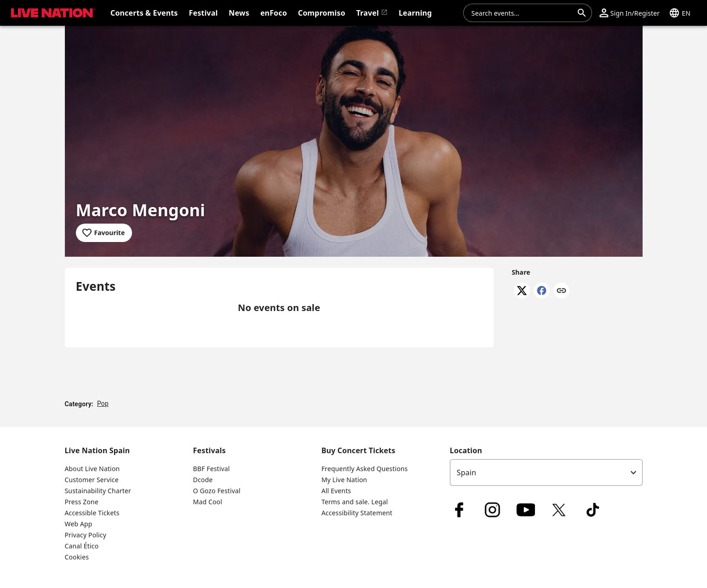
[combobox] (522, 13)
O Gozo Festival (217, 491)
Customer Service (92, 480)
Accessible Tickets (92, 513)
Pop (103, 404)
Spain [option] (466, 473)
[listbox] (546, 473)
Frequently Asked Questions (365, 469)
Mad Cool (208, 502)
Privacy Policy (86, 535)
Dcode (203, 480)
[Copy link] (561, 291)
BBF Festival (212, 469)
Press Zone (82, 502)
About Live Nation (92, 469)
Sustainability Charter (98, 491)
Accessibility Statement (357, 513)
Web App (79, 524)
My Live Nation (344, 480)
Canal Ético (82, 546)
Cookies (77, 557)
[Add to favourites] (104, 233)
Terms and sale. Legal (355, 502)
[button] (52, 13)
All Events (336, 491)
